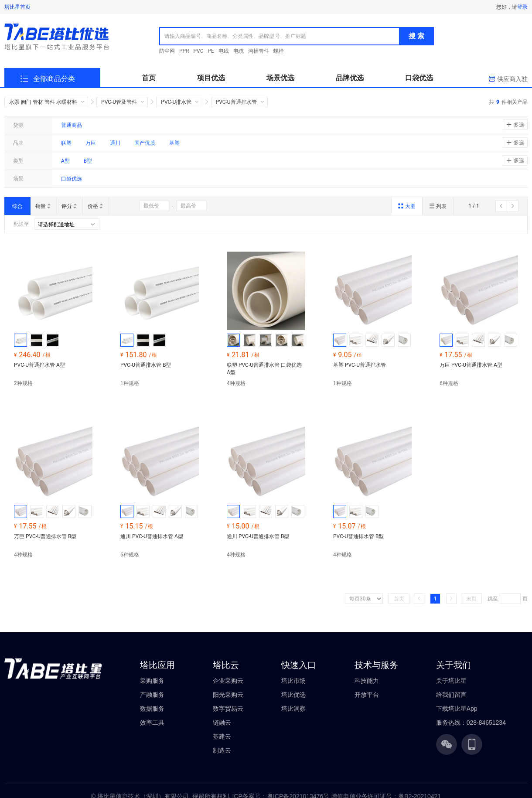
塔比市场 (293, 681)
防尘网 (167, 51)
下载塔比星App (457, 709)
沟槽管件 (259, 51)
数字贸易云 (228, 709)
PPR (184, 51)
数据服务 (152, 709)
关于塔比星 (451, 681)
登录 (522, 7)
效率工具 (152, 723)
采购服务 (152, 681)
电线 (224, 51)
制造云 (222, 750)
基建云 (222, 737)
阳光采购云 (228, 695)
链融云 (222, 723)
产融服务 (152, 695)
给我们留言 (451, 695)
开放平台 (367, 695)
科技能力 (367, 681)
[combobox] (280, 36)
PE (211, 51)
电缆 (239, 51)
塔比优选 (293, 695)
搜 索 (416, 36)
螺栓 (279, 51)
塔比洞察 (293, 709)
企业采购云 (228, 681)
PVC (199, 51)
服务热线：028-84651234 (471, 723)
